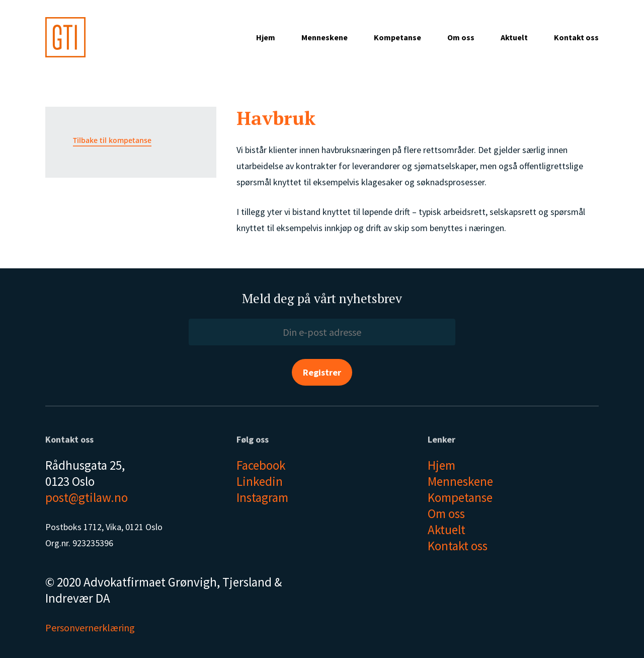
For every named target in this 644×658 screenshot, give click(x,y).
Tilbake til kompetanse (112, 140)
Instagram (262, 497)
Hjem (266, 37)
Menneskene (325, 37)
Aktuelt (514, 37)
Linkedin (260, 481)
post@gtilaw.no (87, 497)
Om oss (461, 37)
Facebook (261, 465)
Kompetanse (397, 37)
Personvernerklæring (90, 628)
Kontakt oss (576, 37)
